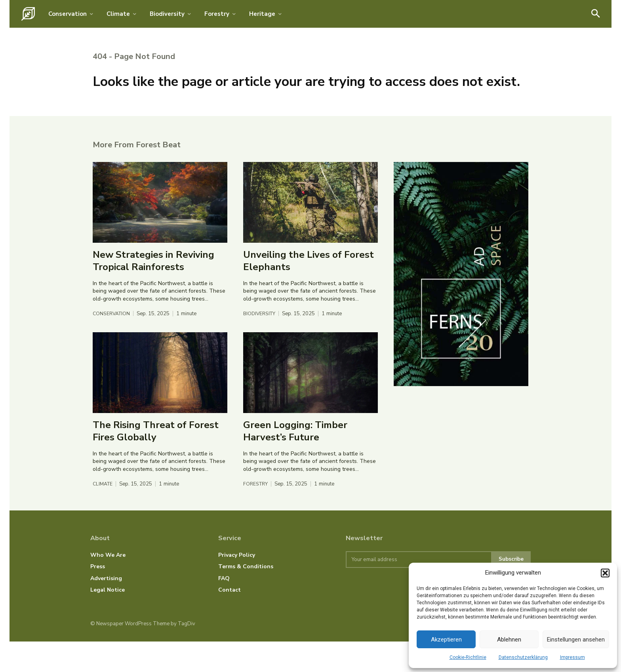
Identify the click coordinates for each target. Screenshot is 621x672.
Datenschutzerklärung (523, 657)
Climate (104, 514)
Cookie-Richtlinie (468, 657)
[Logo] (28, 14)
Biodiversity (261, 344)
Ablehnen (509, 640)
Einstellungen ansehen (576, 640)
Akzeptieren (446, 640)
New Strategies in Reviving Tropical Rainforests (153, 290)
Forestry (256, 514)
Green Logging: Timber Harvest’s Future (295, 461)
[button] (605, 573)
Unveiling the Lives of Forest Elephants (309, 290)
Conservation (112, 344)
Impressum (572, 657)
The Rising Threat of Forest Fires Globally (156, 461)
